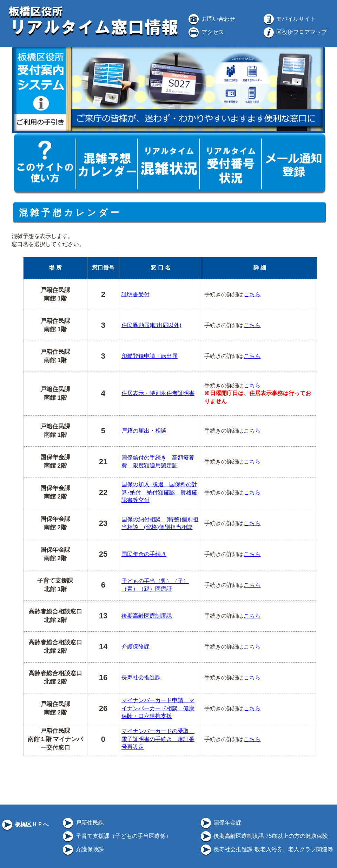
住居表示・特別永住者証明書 (158, 393)
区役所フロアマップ (295, 32)
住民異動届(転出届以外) (151, 325)
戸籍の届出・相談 (144, 431)
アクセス (205, 32)
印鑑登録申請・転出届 (150, 356)
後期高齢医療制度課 (147, 616)
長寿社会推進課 (141, 677)
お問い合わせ (211, 19)
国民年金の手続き (144, 554)
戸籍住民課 (82, 823)
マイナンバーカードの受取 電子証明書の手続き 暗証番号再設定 (158, 739)
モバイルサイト (289, 19)
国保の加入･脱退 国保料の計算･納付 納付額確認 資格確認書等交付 (159, 492)
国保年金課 (220, 823)
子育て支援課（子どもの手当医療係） (116, 836)
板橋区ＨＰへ (25, 824)
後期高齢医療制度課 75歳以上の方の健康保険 (264, 836)
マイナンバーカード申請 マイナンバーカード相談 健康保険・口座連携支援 (158, 708)
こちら (252, 294)
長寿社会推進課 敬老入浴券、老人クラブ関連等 (266, 849)
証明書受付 (136, 294)
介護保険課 (136, 647)
